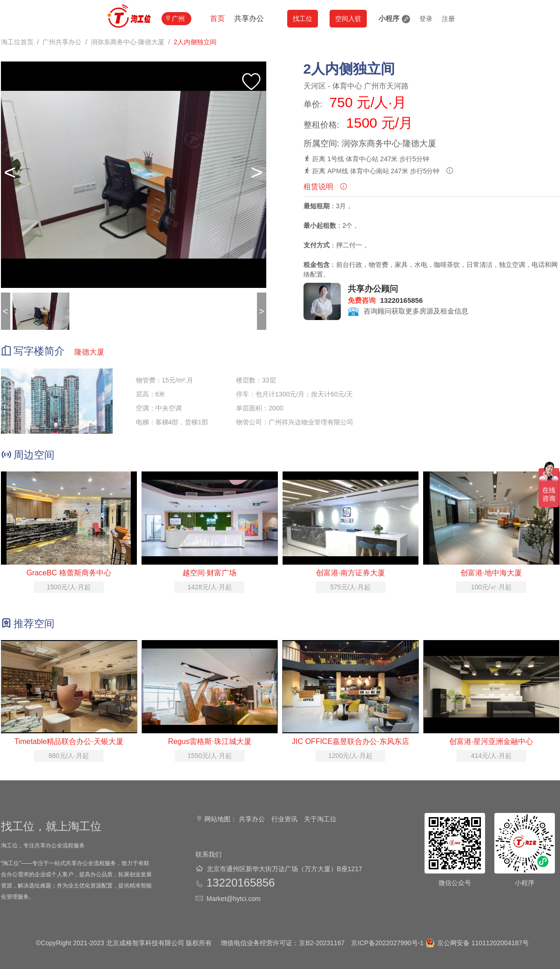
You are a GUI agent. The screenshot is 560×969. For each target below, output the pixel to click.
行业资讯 (284, 819)
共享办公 (249, 18)
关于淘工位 (320, 819)
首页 (217, 18)
